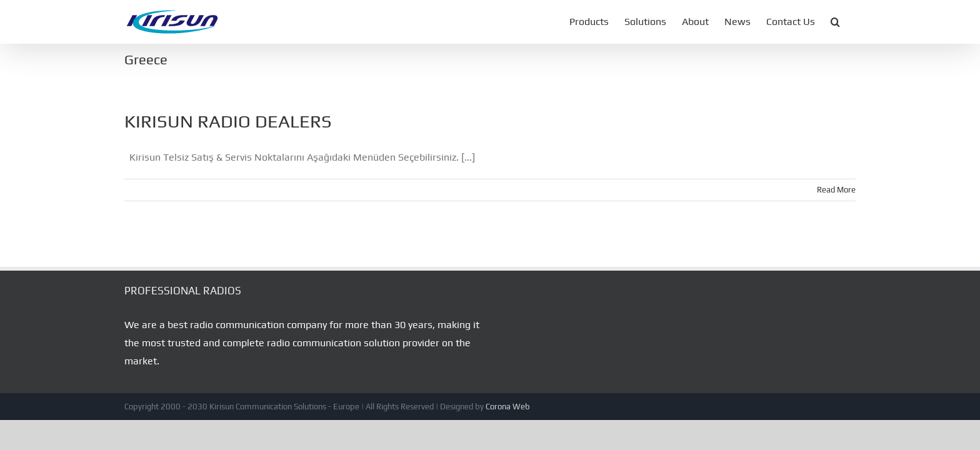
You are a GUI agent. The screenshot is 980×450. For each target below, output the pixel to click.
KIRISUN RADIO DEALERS (228, 121)
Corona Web (508, 407)
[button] (851, 22)
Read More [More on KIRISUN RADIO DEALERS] (836, 190)
